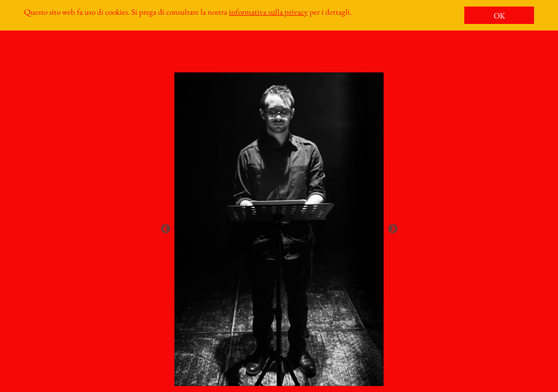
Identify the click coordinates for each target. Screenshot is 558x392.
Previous (166, 229)
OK (499, 16)
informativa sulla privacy (268, 12)
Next (393, 229)
